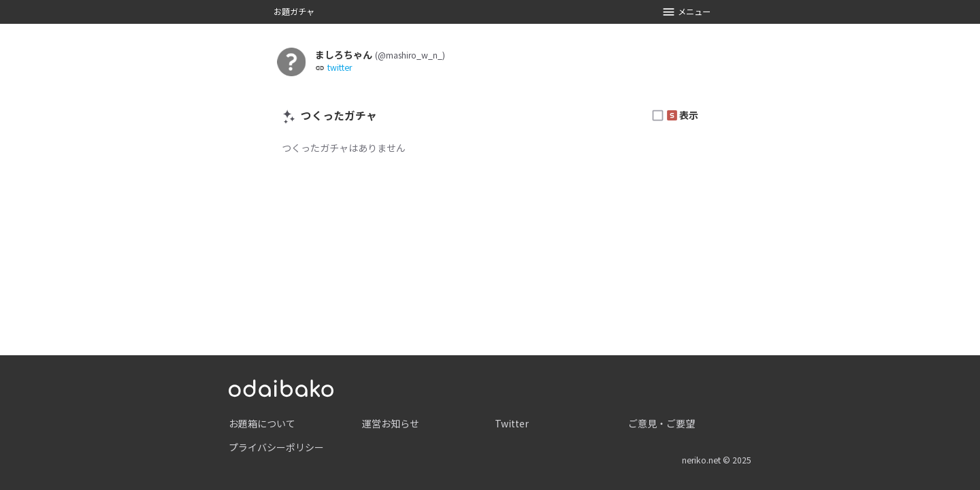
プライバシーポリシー (276, 447)
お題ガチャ (294, 12)
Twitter (512, 423)
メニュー (686, 12)
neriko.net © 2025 (717, 460)
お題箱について (262, 423)
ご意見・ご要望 (661, 423)
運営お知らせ (391, 423)
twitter (340, 68)
